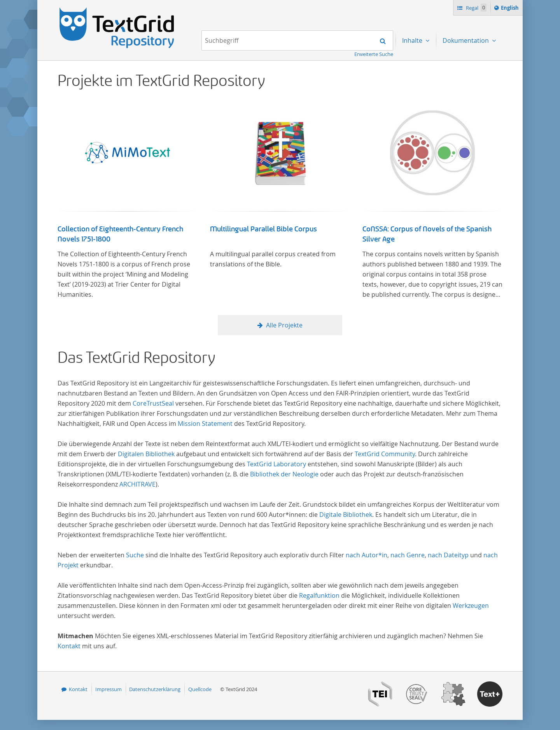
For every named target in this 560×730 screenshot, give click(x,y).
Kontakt (69, 646)
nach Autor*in (367, 555)
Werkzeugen (471, 606)
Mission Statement (205, 424)
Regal (476, 8)
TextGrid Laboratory (276, 464)
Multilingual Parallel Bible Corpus (263, 229)
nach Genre (408, 555)
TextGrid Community (385, 454)
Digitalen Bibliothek (146, 454)
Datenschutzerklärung (155, 689)
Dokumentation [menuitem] (466, 40)
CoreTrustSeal (153, 403)
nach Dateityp (448, 555)
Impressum (108, 689)
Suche (135, 555)
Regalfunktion (319, 595)
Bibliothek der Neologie (284, 474)
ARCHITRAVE (137, 484)
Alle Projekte (284, 325)
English (511, 9)
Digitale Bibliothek (346, 515)
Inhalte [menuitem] (413, 40)
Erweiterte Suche (374, 54)
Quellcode (200, 689)
